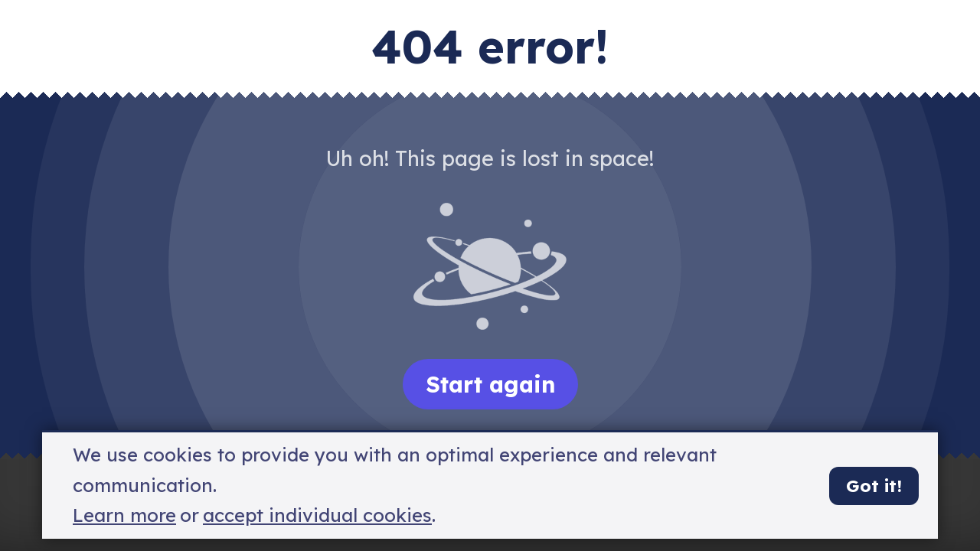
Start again (490, 384)
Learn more (124, 516)
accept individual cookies (317, 516)
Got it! (874, 486)
